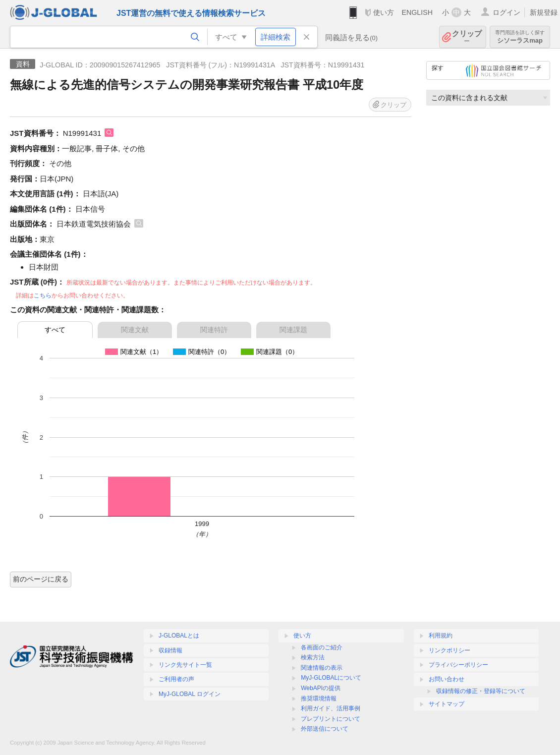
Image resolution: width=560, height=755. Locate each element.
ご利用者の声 (176, 679)
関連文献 (135, 330)
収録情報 (170, 650)
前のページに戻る (41, 579)
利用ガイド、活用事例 (331, 708)
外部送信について (325, 729)
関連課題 (293, 330)
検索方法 (313, 657)
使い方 (384, 12)
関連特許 (214, 330)
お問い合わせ (447, 679)
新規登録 (544, 12)
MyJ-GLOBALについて (331, 678)
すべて (55, 330)
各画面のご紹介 (322, 647)
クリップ (467, 37)
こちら (43, 295)
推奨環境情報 (319, 698)
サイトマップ (447, 704)
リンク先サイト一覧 (185, 665)
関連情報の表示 (322, 668)
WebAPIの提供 (321, 688)
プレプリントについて (331, 719)
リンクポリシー (449, 650)
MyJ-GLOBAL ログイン (190, 694)
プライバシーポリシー (458, 665)
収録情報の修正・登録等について (481, 691)
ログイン (506, 12)
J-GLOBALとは (179, 636)
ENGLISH (417, 12)
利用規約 (441, 636)
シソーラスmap (520, 37)
